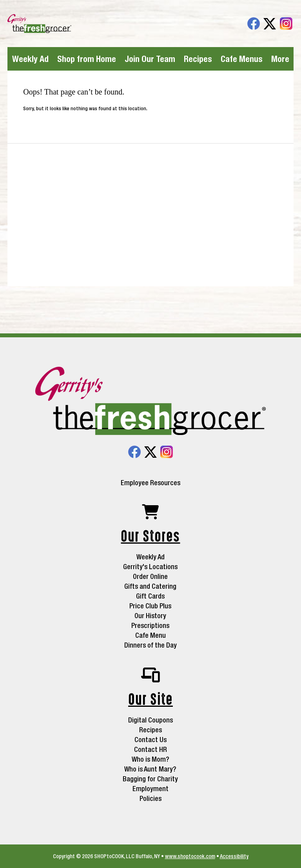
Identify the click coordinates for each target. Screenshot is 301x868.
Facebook (254, 24)
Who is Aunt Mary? (150, 769)
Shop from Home (87, 59)
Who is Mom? (150, 759)
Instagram (286, 24)
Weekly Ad (30, 59)
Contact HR (150, 749)
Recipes (198, 59)
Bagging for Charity (150, 779)
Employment (150, 789)
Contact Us (150, 740)
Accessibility (234, 856)
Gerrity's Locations (150, 567)
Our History (150, 616)
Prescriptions (150, 625)
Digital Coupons (150, 720)
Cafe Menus (242, 59)
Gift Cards (150, 596)
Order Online (150, 576)
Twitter (270, 24)
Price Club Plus (150, 606)
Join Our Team (150, 59)
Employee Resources (150, 483)
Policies (150, 798)
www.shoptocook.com (190, 856)
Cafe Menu (150, 635)
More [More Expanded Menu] (280, 59)
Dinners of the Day (150, 645)
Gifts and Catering (150, 586)
